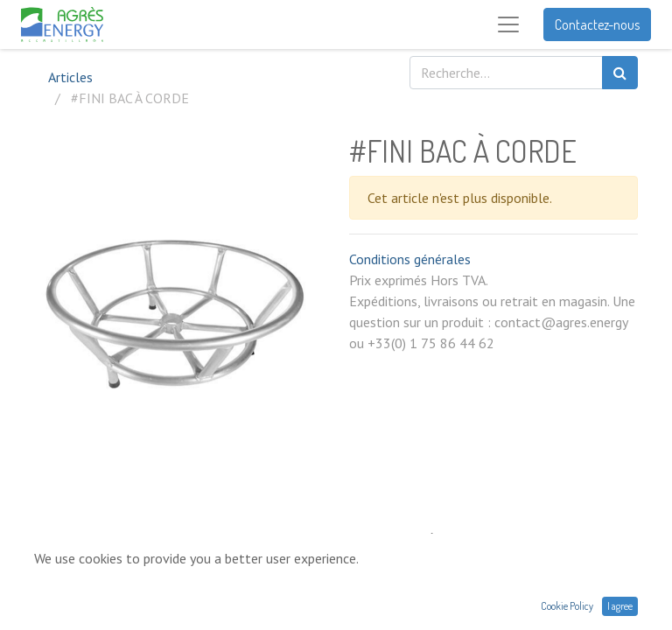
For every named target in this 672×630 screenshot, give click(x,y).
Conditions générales (410, 259)
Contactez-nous (597, 24)
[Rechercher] (620, 73)
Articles (70, 77)
